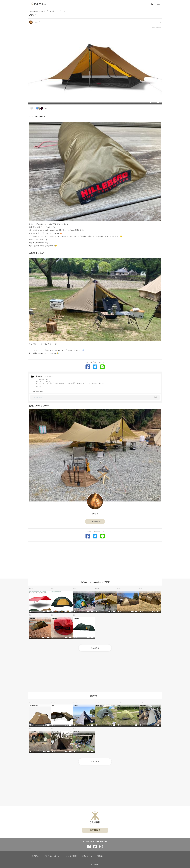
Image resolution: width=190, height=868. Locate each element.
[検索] (152, 4)
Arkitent (76, 706)
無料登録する (95, 830)
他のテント (95, 696)
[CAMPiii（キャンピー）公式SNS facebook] (89, 847)
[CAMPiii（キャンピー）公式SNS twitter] (95, 847)
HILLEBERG (33, 592)
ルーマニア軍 (33, 732)
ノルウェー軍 (55, 732)
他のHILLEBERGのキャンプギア (95, 582)
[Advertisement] (95, 560)
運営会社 (101, 856)
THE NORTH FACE (34, 706)
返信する (39, 386)
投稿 (155, 397)
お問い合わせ (87, 856)
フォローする (95, 522)
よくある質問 (71, 856)
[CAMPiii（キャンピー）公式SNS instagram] (101, 847)
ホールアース (143, 706)
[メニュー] (158, 4)
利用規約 (35, 856)
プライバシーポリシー (52, 856)
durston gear (99, 706)
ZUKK (53, 706)
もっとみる (95, 648)
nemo (119, 706)
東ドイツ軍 (76, 732)
